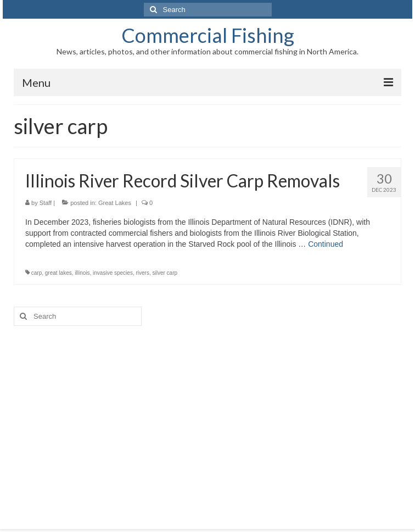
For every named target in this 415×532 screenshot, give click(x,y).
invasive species (113, 273)
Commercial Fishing (208, 35)
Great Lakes (115, 203)
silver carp (165, 273)
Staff (46, 203)
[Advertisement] (207, 419)
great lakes (58, 273)
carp (37, 273)
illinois (82, 273)
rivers (142, 273)
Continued (326, 244)
